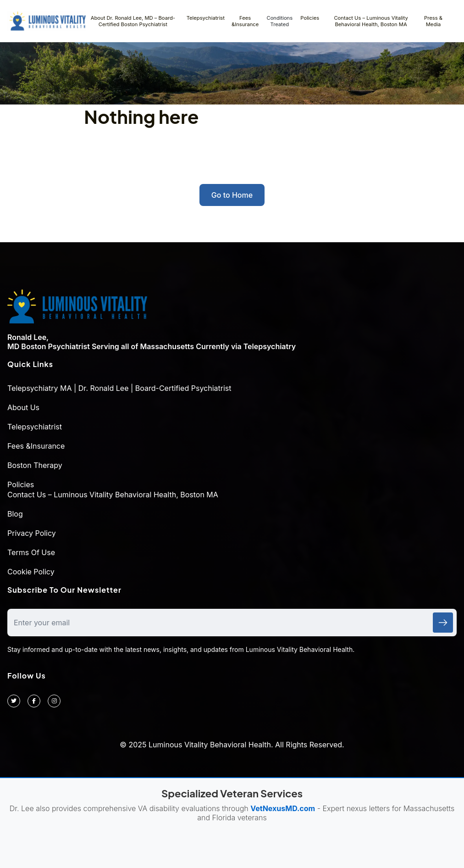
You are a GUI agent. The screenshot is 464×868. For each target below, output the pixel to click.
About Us (23, 407)
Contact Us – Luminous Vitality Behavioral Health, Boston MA (371, 21)
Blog (15, 514)
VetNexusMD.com (283, 808)
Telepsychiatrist (206, 18)
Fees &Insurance (245, 21)
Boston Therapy (35, 465)
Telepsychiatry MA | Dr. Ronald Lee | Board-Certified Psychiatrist (119, 388)
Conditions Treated (279, 21)
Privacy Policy (32, 533)
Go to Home (232, 195)
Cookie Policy (31, 572)
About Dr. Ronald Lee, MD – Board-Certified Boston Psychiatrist (133, 21)
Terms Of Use (31, 552)
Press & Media (433, 21)
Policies (310, 18)
